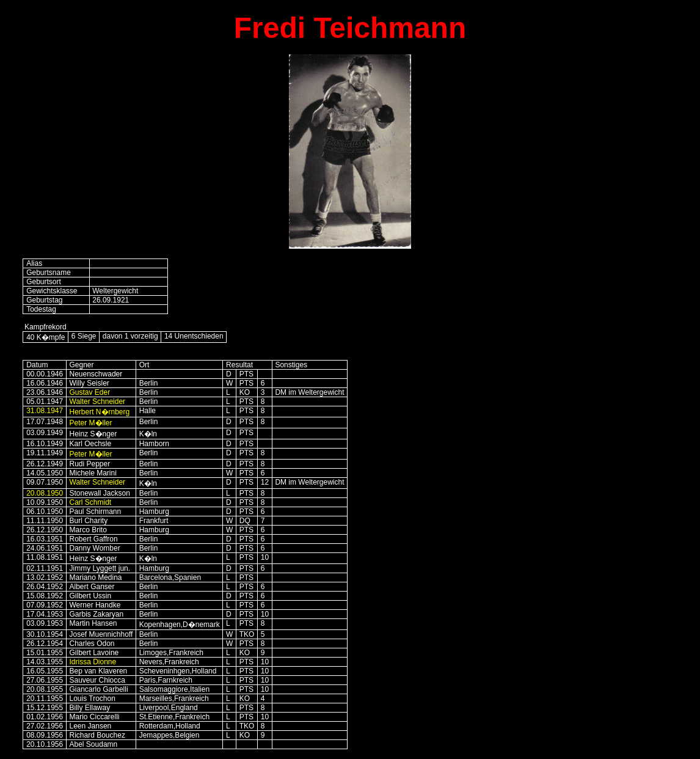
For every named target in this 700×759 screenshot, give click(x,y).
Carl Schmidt (91, 502)
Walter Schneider (98, 402)
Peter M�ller (91, 423)
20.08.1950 (45, 493)
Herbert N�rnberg (100, 412)
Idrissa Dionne (93, 662)
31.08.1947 (45, 411)
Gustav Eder (90, 392)
